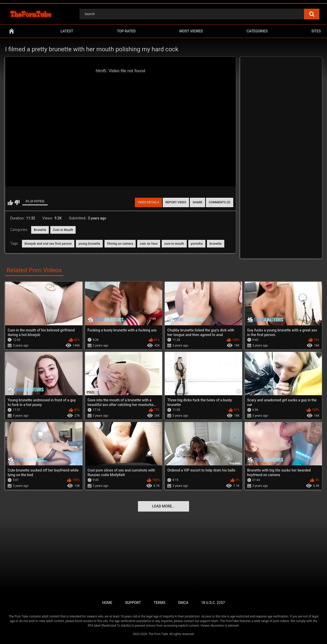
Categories (257, 31)
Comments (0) (220, 202)
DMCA (183, 603)
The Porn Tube (158, 634)
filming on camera (120, 244)
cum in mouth (174, 244)
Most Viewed (191, 31)
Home (11, 31)
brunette (216, 244)
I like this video (10, 203)
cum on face (149, 244)
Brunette (40, 230)
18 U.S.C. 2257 (213, 603)
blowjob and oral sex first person (48, 244)
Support (133, 603)
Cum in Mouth (63, 230)
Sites (316, 31)
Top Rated (126, 31)
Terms (159, 603)
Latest (67, 31)
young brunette (89, 244)
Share (197, 202)
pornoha (197, 244)
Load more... (164, 506)
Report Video (176, 202)
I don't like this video (17, 203)
